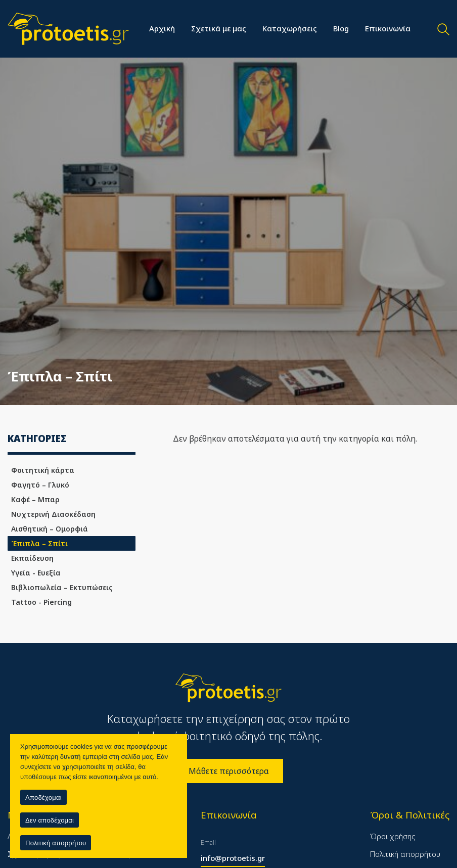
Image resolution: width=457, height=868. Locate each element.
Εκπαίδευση (32, 558)
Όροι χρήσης (393, 836)
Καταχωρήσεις (290, 28)
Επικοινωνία (388, 28)
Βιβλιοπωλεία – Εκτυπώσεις (62, 587)
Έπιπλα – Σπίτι (39, 543)
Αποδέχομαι (43, 798)
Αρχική (162, 28)
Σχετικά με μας (219, 28)
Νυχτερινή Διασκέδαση (53, 514)
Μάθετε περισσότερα (229, 771)
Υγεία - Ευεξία (36, 573)
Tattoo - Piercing (41, 602)
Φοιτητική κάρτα (43, 470)
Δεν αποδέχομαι (50, 820)
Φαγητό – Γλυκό (40, 485)
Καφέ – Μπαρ (35, 499)
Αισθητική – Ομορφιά (50, 529)
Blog (341, 28)
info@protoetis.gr (233, 858)
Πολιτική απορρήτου (405, 854)
